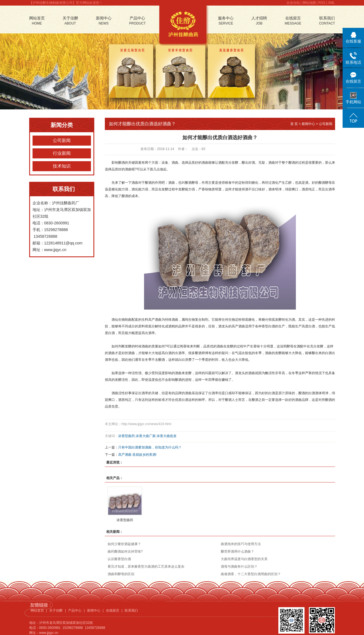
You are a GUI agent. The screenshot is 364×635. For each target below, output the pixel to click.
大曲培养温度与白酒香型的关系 (244, 559)
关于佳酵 (70, 21)
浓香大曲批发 (167, 436)
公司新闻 (62, 140)
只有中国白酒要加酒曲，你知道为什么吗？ (150, 447)
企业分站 (293, 3)
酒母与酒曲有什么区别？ (239, 567)
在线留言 (293, 21)
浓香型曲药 (127, 436)
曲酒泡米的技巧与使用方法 (241, 544)
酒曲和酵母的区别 (121, 574)
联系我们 (327, 21)
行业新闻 (62, 153)
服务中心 (226, 21)
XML (332, 3)
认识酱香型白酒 (119, 559)
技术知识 (62, 166)
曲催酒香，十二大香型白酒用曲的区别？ (251, 574)
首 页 (294, 124)
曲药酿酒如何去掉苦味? (125, 551)
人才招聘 (259, 21)
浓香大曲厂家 (146, 436)
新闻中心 (104, 21)
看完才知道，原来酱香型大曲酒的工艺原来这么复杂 (146, 567)
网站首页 (37, 21)
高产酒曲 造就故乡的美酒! (138, 455)
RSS (322, 3)
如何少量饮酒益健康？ (124, 544)
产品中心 (138, 21)
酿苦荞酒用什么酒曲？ (237, 551)
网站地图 (309, 3)
